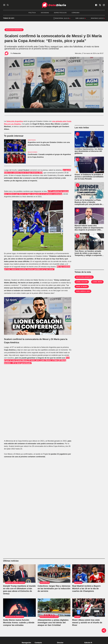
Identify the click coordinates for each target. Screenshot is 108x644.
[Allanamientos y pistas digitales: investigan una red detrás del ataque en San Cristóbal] (54, 608)
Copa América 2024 (83, 291)
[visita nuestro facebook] (96, 5)
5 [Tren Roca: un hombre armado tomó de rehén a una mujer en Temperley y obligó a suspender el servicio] (78, 236)
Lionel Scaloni (82, 282)
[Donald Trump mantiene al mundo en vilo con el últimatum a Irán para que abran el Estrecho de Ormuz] (19, 573)
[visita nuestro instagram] (104, 5)
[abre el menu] (4, 5)
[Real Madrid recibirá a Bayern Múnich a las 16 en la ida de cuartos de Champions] (89, 573)
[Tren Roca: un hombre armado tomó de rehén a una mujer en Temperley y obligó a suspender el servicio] (89, 241)
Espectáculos (60, 13)
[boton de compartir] (104, 631)
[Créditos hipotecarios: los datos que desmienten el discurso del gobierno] (89, 139)
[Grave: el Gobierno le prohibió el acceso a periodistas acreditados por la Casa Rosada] (89, 165)
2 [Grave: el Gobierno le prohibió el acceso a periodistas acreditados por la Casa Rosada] (78, 159)
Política (32, 13)
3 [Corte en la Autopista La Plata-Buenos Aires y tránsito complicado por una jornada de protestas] (78, 185)
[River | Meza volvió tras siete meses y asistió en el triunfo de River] (89, 608)
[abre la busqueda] (8, 5)
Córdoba (76, 13)
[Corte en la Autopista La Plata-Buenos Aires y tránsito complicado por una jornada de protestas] (89, 190)
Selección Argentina (84, 277)
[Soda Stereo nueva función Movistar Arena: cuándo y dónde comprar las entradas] (19, 608)
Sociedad (45, 13)
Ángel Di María (82, 287)
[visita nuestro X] (100, 5)
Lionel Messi (97, 282)
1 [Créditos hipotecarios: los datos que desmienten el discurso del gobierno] (78, 134)
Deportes (47, 18)
